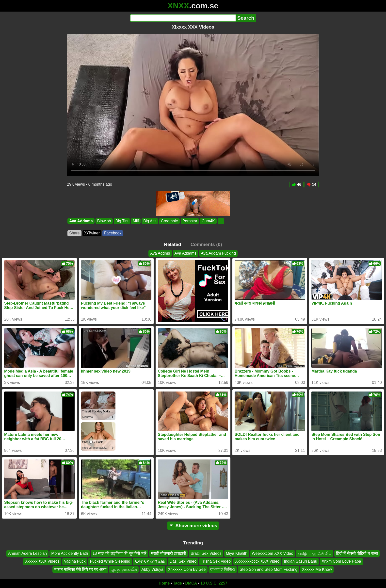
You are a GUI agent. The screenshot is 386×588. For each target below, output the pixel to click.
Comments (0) (206, 244)
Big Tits (122, 221)
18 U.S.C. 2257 (214, 583)
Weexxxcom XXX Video (273, 553)
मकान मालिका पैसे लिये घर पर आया (80, 569)
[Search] (183, 18)
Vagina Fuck (75, 561)
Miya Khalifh (237, 553)
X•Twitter (92, 233)
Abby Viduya (152, 569)
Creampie (169, 221)
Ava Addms (160, 253)
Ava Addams (81, 221)
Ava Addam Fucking (218, 253)
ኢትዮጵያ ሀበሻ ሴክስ (150, 561)
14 (312, 185)
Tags (177, 583)
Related (172, 244)
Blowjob (104, 221)
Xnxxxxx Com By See (187, 569)
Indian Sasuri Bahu (300, 561)
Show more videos (193, 526)
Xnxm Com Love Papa (341, 561)
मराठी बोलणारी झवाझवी (169, 553)
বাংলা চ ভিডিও (223, 569)
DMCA (191, 583)
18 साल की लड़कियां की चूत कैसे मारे (120, 553)
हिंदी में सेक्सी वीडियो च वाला (357, 553)
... (221, 221)
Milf (136, 221)
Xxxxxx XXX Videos (42, 561)
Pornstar (190, 221)
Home (164, 583)
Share (74, 233)
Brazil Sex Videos (206, 553)
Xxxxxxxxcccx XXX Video (257, 561)
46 (297, 185)
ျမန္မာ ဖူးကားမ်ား (124, 569)
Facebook (113, 233)
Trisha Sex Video (216, 561)
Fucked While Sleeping (110, 561)
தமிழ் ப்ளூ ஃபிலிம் (315, 553)
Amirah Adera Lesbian (27, 553)
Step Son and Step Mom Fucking (268, 569)
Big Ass (150, 221)
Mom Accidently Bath (70, 553)
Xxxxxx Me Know (317, 569)
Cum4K (208, 221)
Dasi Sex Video (183, 561)
